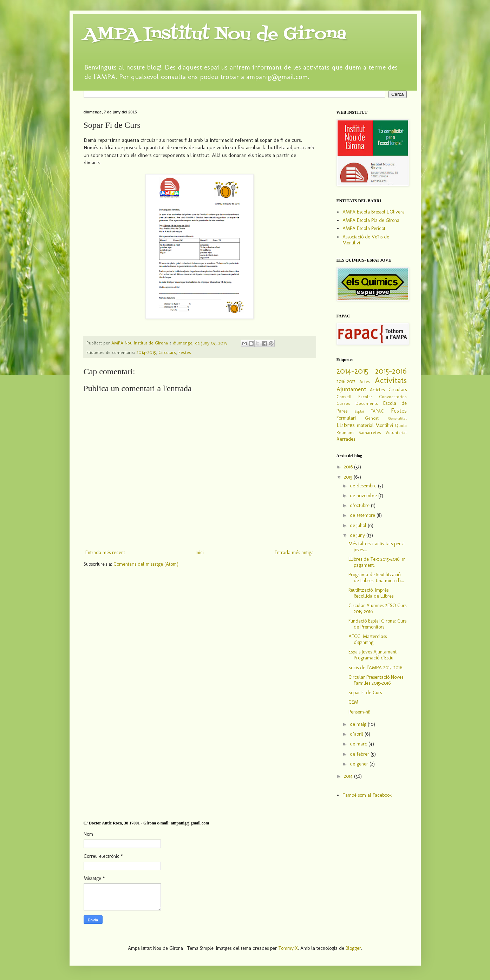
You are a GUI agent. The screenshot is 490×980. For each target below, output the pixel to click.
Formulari (346, 418)
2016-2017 (346, 382)
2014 (349, 776)
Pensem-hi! (359, 712)
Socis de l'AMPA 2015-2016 (375, 668)
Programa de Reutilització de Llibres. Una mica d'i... (376, 578)
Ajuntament (351, 389)
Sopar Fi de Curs (365, 693)
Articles (377, 390)
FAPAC (377, 411)
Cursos (343, 403)
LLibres (346, 425)
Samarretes (370, 432)
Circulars (167, 352)
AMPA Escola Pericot (364, 228)
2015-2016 (391, 371)
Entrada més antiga (294, 553)
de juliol (359, 525)
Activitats (391, 380)
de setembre (363, 515)
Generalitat (397, 418)
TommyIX (288, 948)
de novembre (364, 496)
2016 (349, 467)
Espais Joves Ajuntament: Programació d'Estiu (373, 655)
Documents (367, 403)
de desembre (364, 486)
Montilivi (384, 425)
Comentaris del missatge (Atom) (146, 564)
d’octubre (360, 505)
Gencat (372, 418)
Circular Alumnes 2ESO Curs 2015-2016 (377, 609)
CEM (353, 702)
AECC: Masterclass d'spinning (368, 639)
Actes (365, 382)
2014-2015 (146, 352)
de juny (358, 535)
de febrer (360, 754)
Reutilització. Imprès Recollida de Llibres (371, 593)
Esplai (359, 411)
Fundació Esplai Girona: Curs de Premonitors (377, 624)
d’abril (357, 734)
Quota (401, 425)
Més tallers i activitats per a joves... (377, 547)
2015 (349, 477)
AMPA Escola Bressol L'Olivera (374, 212)
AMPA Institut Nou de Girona (215, 35)
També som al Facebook (367, 795)
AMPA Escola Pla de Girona (371, 220)
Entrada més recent (105, 553)
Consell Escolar (354, 397)
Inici (200, 553)
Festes (185, 352)
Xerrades (346, 439)
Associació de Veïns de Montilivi (366, 240)
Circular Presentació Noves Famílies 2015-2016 (376, 680)
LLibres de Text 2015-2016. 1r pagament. (377, 562)
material (365, 425)
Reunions (345, 432)
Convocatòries (393, 397)
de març (359, 744)
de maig (359, 724)
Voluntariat (396, 432)
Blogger (353, 948)
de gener (360, 764)
